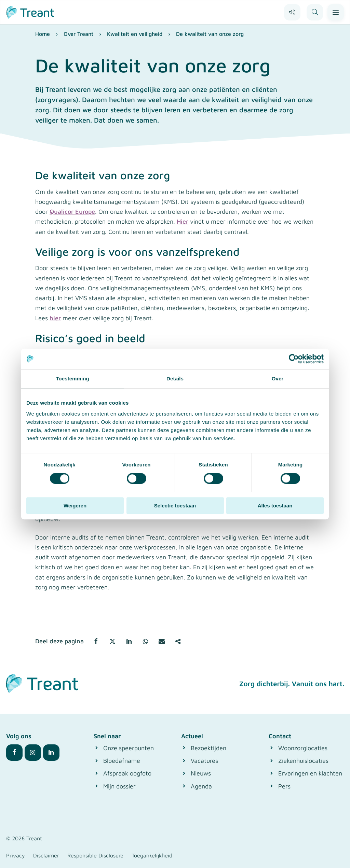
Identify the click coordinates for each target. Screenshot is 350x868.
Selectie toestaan (175, 506)
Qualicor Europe (72, 212)
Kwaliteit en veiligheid (135, 34)
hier (55, 318)
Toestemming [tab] (72, 379)
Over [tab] (278, 379)
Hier (183, 221)
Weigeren (75, 506)
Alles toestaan (275, 506)
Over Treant (78, 34)
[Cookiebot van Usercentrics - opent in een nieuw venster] (294, 359)
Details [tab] (175, 379)
